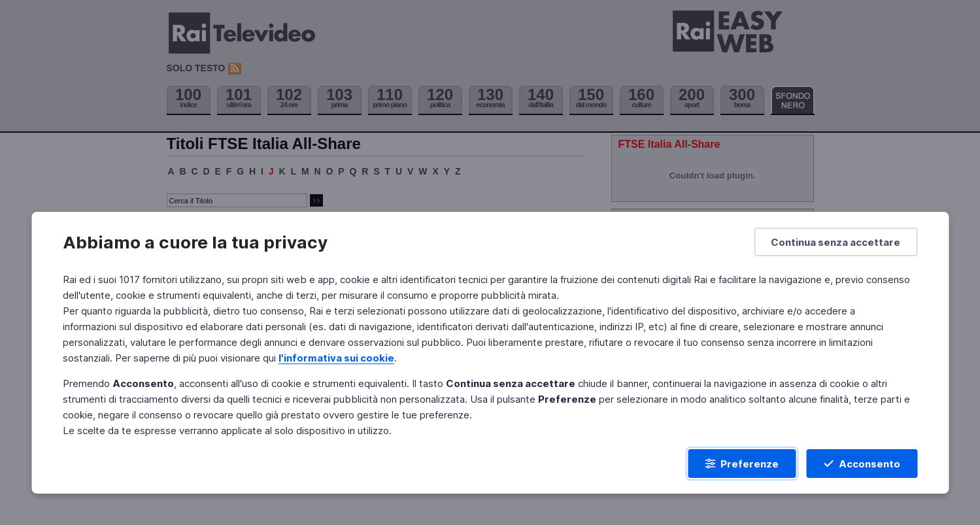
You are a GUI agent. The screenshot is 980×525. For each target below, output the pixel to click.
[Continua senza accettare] (836, 242)
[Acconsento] (862, 464)
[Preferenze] (742, 464)
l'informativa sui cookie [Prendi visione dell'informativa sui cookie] (336, 358)
